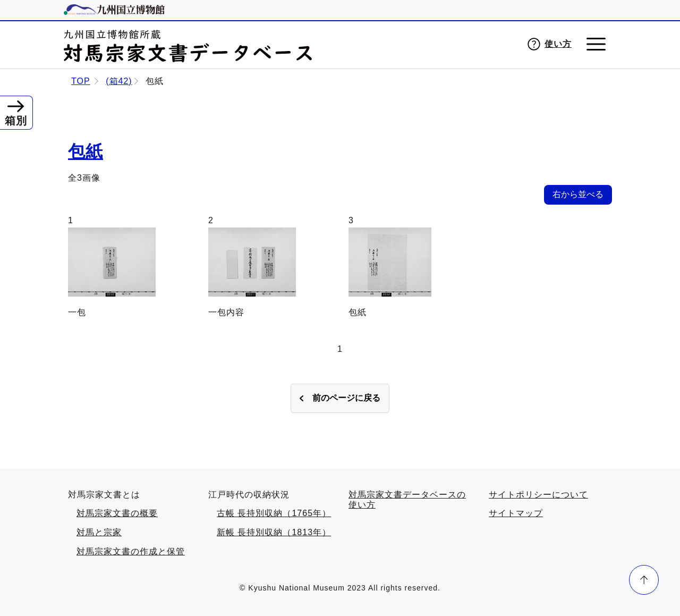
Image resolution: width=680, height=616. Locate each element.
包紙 (86, 151)
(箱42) (119, 81)
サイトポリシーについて (538, 495)
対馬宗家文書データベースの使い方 (407, 500)
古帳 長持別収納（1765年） (274, 513)
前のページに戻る (346, 398)
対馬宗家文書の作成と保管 (131, 551)
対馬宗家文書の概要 (117, 513)
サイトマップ (516, 513)
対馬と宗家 (99, 532)
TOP (81, 81)
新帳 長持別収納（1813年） (274, 532)
